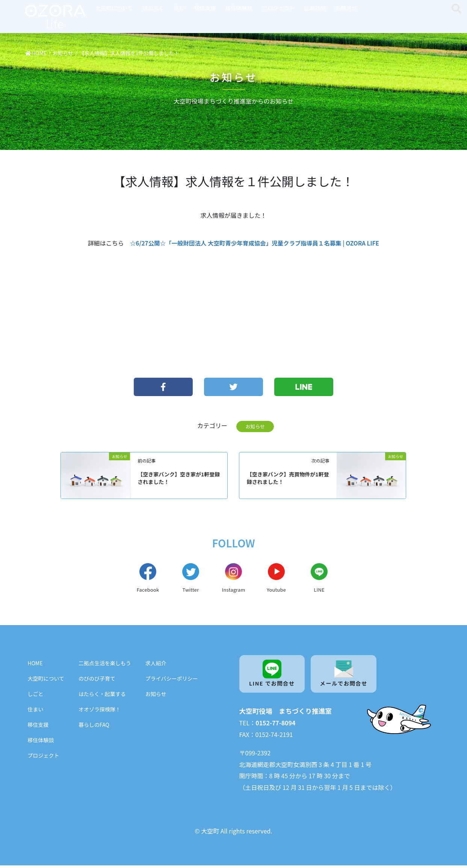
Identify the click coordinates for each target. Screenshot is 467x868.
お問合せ (346, 8)
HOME (35, 665)
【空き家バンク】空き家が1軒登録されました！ (179, 478)
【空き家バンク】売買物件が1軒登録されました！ (288, 478)
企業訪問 (315, 8)
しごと (36, 696)
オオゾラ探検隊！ (100, 711)
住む (179, 8)
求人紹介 (156, 665)
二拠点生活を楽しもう (105, 665)
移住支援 (205, 8)
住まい (36, 711)
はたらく (153, 8)
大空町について (114, 8)
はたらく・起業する (102, 696)
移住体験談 (239, 8)
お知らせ (255, 426)
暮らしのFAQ (94, 726)
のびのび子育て (97, 680)
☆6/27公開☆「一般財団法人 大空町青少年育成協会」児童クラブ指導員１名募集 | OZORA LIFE (254, 243)
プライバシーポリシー (172, 680)
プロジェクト (278, 8)
